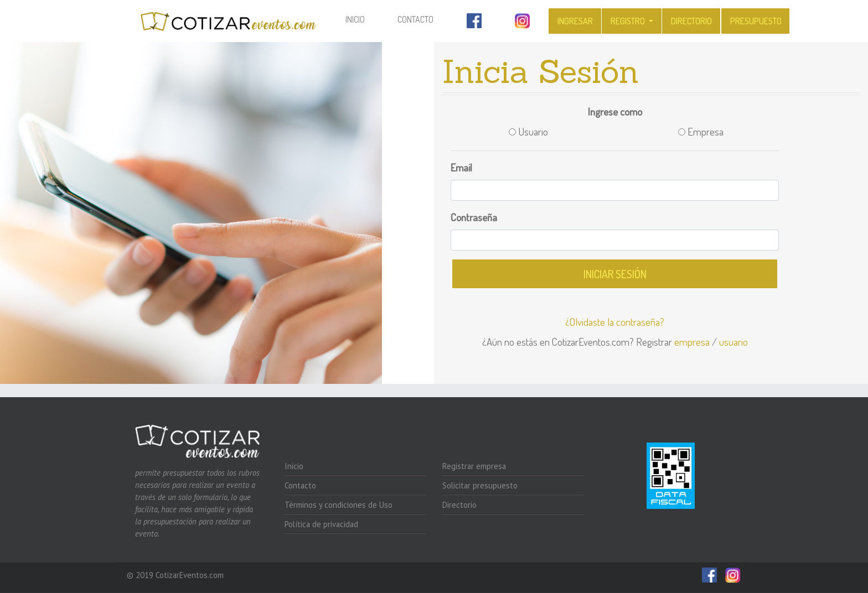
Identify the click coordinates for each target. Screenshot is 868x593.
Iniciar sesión (615, 274)
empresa (692, 342)
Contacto (415, 19)
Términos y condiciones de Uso (339, 505)
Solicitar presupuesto (480, 485)
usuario (733, 342)
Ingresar (575, 21)
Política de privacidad (321, 524)
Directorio (691, 21)
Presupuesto (756, 21)
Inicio (363, 19)
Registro (629, 21)
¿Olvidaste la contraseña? (615, 322)
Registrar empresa (474, 466)
